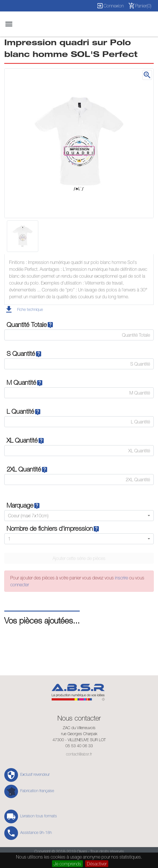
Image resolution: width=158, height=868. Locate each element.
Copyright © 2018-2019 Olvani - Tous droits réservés (79, 851)
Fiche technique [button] (30, 309)
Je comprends (67, 864)
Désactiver (97, 864)
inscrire (122, 578)
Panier (140, 6)
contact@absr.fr (79, 754)
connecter (20, 585)
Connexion (110, 6)
